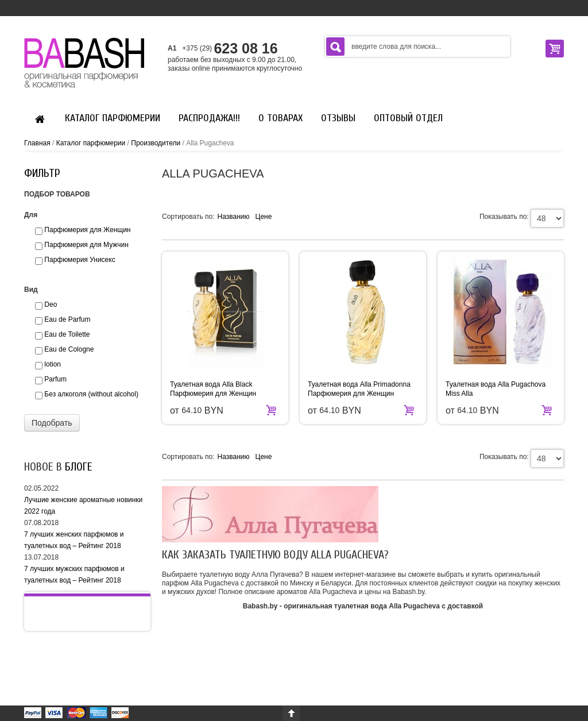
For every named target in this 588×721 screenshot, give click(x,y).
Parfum (55, 379)
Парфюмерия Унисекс (80, 260)
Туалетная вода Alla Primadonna (359, 384)
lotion (53, 364)
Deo (51, 304)
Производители (156, 143)
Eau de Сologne (69, 349)
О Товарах (281, 118)
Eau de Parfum (67, 319)
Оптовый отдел (408, 118)
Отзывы (338, 118)
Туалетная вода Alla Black (211, 384)
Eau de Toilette (67, 334)
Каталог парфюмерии (113, 118)
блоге (79, 467)
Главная (37, 143)
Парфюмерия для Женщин (213, 394)
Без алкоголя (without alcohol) (91, 394)
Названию (234, 217)
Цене (264, 217)
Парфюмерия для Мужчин (86, 245)
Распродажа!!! (209, 118)
